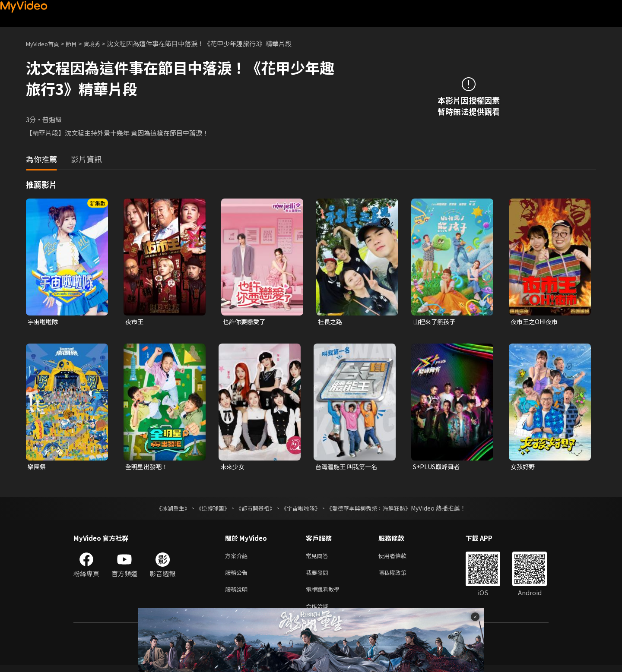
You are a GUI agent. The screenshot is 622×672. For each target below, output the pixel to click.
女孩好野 (524, 468)
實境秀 (101, 43)
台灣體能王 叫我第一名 (348, 468)
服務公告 (238, 576)
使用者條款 (400, 558)
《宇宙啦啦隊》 (301, 510)
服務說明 (238, 594)
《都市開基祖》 (253, 510)
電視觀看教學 (325, 594)
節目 (78, 43)
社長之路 (331, 322)
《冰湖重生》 (165, 510)
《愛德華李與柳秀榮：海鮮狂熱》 (374, 510)
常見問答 (319, 558)
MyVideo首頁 (46, 43)
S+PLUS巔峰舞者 (438, 468)
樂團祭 (37, 468)
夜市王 (135, 322)
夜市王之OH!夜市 (536, 322)
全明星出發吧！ (148, 468)
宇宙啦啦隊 (44, 322)
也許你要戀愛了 (246, 322)
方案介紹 (238, 558)
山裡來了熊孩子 (436, 322)
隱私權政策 (400, 576)
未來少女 (233, 468)
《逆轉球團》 (208, 510)
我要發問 (319, 576)
